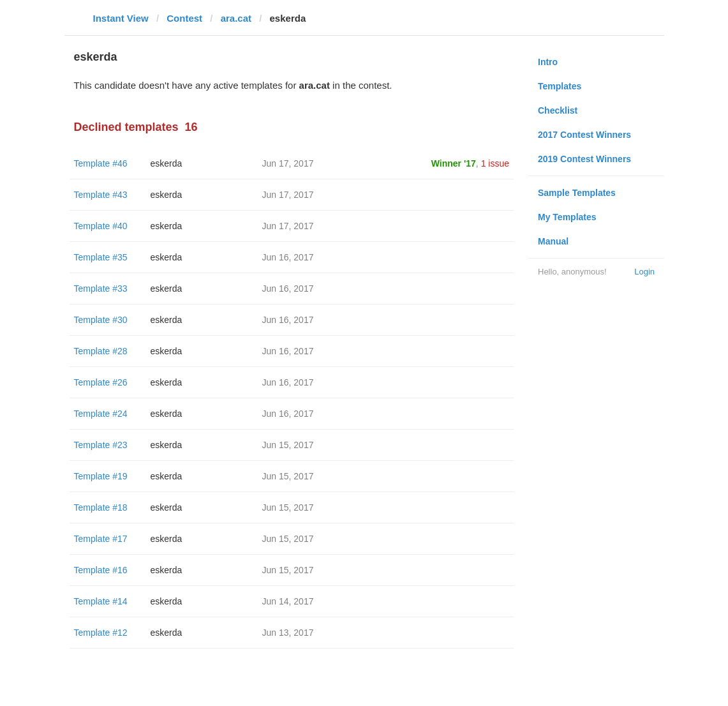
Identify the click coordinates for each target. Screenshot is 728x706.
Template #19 (101, 476)
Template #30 (101, 320)
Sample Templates (577, 193)
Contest (184, 18)
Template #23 (101, 445)
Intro (548, 62)
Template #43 (101, 195)
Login (644, 272)
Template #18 (101, 507)
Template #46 (101, 163)
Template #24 (101, 414)
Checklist (558, 110)
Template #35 (101, 257)
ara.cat (236, 18)
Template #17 (101, 539)
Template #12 (101, 633)
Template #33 (101, 289)
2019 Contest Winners (584, 159)
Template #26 (101, 382)
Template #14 (101, 601)
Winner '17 (454, 163)
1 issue (495, 163)
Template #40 (101, 226)
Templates (560, 86)
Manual (553, 241)
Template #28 (101, 351)
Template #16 (101, 570)
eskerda (167, 163)
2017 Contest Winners (584, 135)
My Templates (567, 217)
